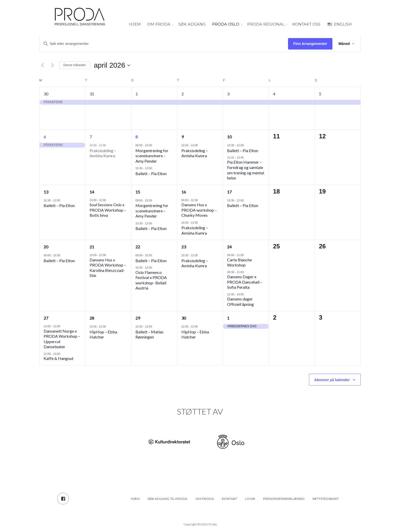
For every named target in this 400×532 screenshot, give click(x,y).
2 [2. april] (183, 94)
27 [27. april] (46, 318)
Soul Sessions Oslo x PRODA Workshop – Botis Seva (108, 210)
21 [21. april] (92, 247)
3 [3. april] (228, 94)
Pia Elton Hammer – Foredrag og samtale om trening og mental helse (246, 170)
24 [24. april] (229, 247)
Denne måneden (75, 65)
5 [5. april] (320, 94)
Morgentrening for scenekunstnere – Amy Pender (152, 156)
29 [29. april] (138, 318)
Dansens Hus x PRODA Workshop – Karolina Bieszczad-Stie (108, 268)
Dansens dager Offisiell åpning (240, 301)
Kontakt (229, 499)
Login (250, 499)
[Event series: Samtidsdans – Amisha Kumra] (109, 145)
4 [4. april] (274, 94)
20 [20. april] (46, 247)
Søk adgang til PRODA (167, 499)
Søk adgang (192, 24)
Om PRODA (159, 24)
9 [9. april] (183, 137)
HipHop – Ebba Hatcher (103, 334)
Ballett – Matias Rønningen (149, 334)
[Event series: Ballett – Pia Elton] (155, 168)
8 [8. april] (137, 137)
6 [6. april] (45, 137)
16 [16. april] (184, 192)
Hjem (135, 24)
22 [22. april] (138, 247)
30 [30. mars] (46, 94)
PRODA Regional (266, 24)
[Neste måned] (52, 65)
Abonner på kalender (332, 380)
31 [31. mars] (92, 94)
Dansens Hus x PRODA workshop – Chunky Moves (199, 210)
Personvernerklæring (284, 499)
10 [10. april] (229, 137)
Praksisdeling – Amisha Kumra (103, 153)
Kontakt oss (306, 24)
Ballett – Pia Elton (151, 173)
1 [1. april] (137, 94)
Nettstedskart (326, 499)
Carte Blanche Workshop (239, 262)
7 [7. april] (91, 137)
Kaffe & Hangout (59, 358)
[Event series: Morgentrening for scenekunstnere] (155, 145)
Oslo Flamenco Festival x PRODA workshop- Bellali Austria (151, 280)
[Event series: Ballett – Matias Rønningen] (155, 326)
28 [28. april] (92, 318)
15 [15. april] (138, 192)
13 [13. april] (46, 192)
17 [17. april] (229, 192)
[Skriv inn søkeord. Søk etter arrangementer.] (164, 44)
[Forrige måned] (42, 65)
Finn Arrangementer (310, 44)
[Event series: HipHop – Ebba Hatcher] (109, 326)
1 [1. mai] (228, 318)
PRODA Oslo (226, 24)
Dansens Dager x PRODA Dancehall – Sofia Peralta (245, 282)
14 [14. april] (92, 192)
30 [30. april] (184, 318)
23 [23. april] (184, 247)
